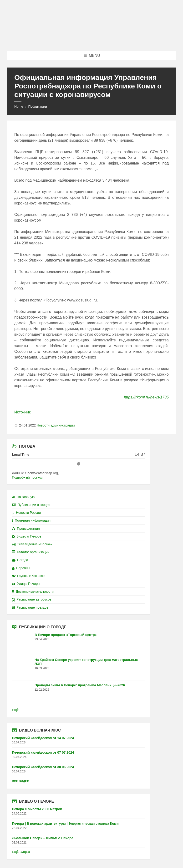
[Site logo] (91, 41)
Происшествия (26, 529)
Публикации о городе (31, 505)
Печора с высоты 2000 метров (37, 809)
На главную (23, 497)
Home (19, 107)
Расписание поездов (30, 607)
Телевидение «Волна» (32, 544)
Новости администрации (56, 425)
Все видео (21, 781)
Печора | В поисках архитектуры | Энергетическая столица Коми (65, 824)
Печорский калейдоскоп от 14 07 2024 (43, 738)
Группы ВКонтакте (29, 576)
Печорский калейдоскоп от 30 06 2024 (43, 767)
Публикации (37, 107)
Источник (22, 412)
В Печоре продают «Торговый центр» (66, 635)
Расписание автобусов (32, 599)
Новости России (26, 513)
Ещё (15, 710)
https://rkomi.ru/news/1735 (146, 397)
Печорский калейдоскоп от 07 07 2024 (43, 752)
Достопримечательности (33, 592)
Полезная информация (31, 520)
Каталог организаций (31, 552)
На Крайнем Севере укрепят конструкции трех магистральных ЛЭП (86, 662)
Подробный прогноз (27, 477)
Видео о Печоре (27, 536)
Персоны (21, 568)
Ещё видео (21, 852)
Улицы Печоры (26, 584)
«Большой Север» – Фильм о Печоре (43, 838)
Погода (20, 560)
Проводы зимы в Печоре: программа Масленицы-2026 (80, 685)
